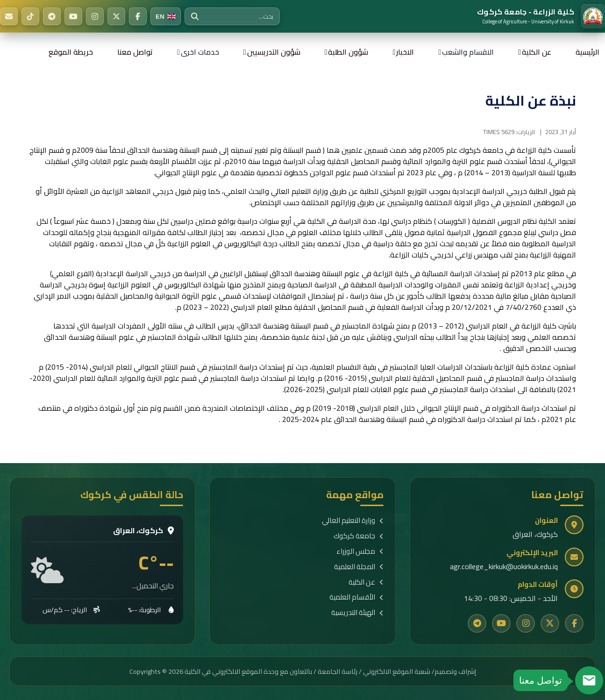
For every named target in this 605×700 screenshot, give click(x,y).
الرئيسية (587, 52)
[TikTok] (30, 16)
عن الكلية (537, 52)
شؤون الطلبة (348, 52)
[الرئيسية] (541, 16)
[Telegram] (52, 16)
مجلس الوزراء (360, 552)
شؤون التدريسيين (274, 52)
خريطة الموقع (71, 52)
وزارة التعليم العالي (353, 521)
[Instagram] (95, 16)
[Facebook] (138, 16)
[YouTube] (73, 16)
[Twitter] (116, 16)
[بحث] (195, 16)
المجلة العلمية (359, 567)
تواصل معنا (135, 52)
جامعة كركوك (359, 536)
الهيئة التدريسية (357, 613)
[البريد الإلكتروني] (9, 16)
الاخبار (405, 52)
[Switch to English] (166, 16)
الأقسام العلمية (356, 597)
